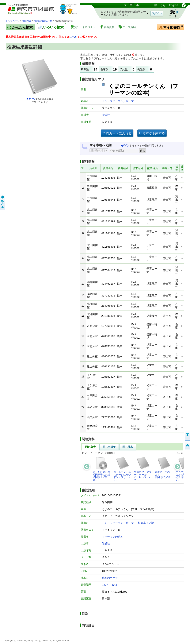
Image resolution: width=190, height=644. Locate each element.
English (174, 5)
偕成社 (106, 115)
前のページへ (3, 202)
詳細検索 (27, 21)
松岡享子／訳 (146, 523)
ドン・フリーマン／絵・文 (118, 101)
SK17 (115, 585)
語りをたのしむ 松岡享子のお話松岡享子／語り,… (102, 469)
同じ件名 (128, 447)
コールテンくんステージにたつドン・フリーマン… (122, 469)
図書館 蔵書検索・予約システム (46, 11)
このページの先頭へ (187, 435)
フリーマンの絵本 (112, 537)
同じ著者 (90, 447)
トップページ (13, 21)
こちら (74, 37)
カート (172, 13)
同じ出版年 (109, 447)
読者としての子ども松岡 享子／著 (163, 468)
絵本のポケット (111, 578)
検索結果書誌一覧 (43, 21)
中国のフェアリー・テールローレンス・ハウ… (143, 469)
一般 (154, 5)
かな (163, 5)
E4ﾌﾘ (105, 585)
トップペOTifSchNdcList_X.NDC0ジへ (187, 445)
